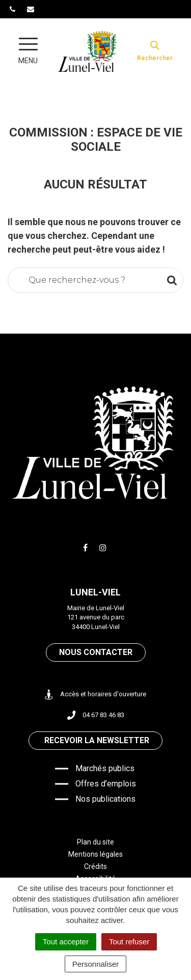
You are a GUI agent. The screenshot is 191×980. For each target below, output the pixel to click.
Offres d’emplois (106, 784)
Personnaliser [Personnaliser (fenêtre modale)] (96, 964)
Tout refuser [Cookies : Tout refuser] (129, 942)
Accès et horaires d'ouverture (95, 695)
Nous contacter (96, 652)
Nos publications (105, 799)
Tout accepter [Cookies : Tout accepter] (66, 942)
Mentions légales (95, 854)
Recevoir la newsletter (97, 740)
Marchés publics (105, 768)
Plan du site (95, 842)
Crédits (95, 866)
